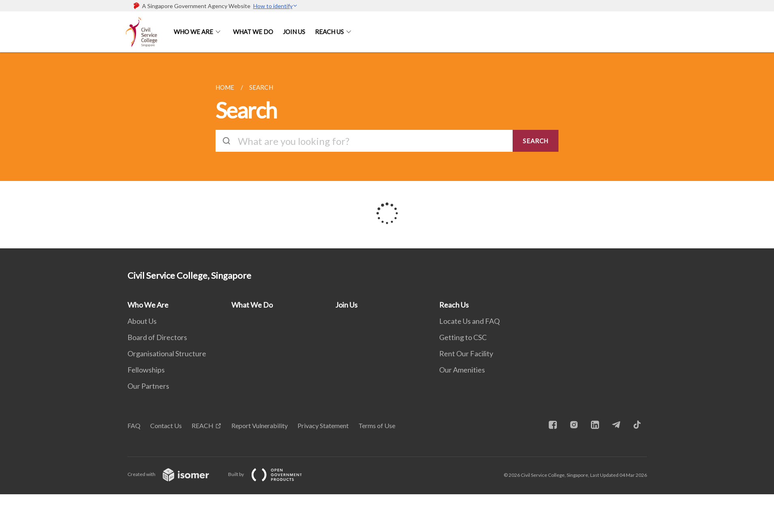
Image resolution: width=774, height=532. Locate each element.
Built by (272, 474)
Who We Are (193, 32)
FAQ (134, 425)
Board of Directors (157, 337)
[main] (387, 150)
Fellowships (146, 370)
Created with (175, 474)
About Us (142, 321)
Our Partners (148, 386)
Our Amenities (462, 370)
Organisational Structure (167, 353)
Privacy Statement (323, 425)
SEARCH (536, 141)
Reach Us (329, 32)
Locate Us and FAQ (469, 321)
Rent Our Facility (466, 353)
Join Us (294, 32)
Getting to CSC (463, 337)
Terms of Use (377, 425)
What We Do (253, 32)
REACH (203, 425)
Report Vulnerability (260, 425)
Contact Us (166, 425)
